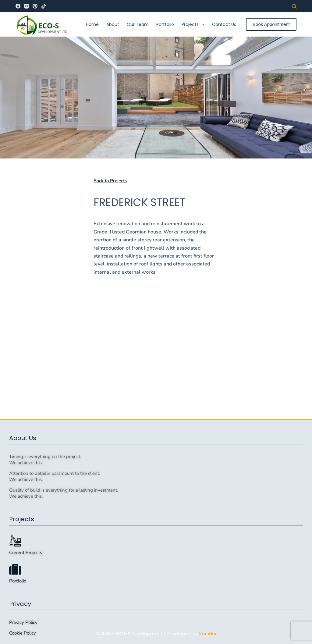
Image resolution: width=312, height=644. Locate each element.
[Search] (294, 6)
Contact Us (224, 24)
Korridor (208, 633)
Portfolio (165, 24)
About (113, 24)
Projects (194, 24)
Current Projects (26, 620)
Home (92, 24)
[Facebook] (18, 6)
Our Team (138, 24)
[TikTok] (44, 6)
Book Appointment (271, 24)
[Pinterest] (35, 6)
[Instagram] (27, 6)
